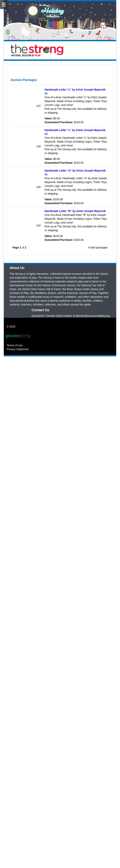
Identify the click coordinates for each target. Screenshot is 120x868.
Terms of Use (15, 698)
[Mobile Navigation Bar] (4, 5)
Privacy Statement (18, 702)
